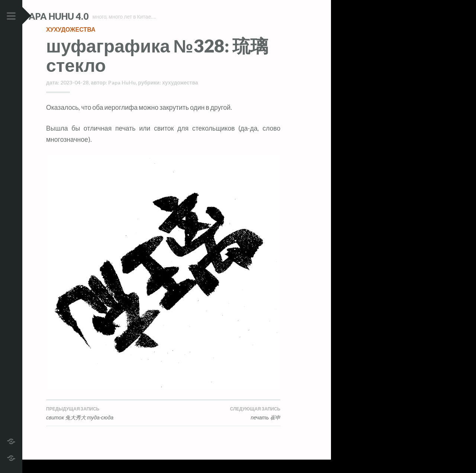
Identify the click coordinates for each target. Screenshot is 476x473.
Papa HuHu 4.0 (78, 16)
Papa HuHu (122, 96)
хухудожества (71, 43)
